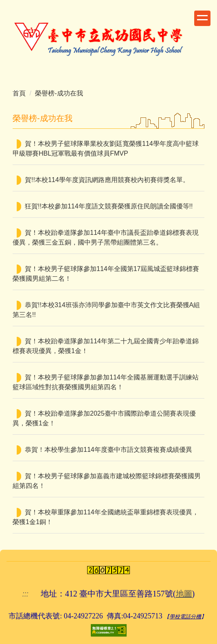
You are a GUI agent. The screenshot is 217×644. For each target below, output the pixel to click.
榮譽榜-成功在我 (59, 93)
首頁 (19, 93)
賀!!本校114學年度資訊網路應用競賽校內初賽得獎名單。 (107, 180)
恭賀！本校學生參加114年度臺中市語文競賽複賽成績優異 (108, 450)
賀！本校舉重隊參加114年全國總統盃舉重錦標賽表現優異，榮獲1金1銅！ (106, 517)
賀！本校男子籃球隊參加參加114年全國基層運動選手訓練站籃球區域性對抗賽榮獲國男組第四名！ (106, 382)
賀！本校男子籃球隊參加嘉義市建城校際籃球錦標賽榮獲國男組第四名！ (107, 481)
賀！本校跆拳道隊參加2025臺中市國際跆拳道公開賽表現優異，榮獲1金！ (104, 418)
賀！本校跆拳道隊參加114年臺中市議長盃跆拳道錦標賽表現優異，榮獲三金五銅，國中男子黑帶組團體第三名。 (106, 237)
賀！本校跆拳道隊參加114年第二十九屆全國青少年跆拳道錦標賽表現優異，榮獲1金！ (106, 346)
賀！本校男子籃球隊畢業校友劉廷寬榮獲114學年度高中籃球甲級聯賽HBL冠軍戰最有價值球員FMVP (106, 149)
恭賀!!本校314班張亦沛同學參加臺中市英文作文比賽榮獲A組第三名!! (106, 310)
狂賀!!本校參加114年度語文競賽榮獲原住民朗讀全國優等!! (109, 206)
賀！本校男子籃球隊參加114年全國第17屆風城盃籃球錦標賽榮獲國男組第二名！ (106, 274)
